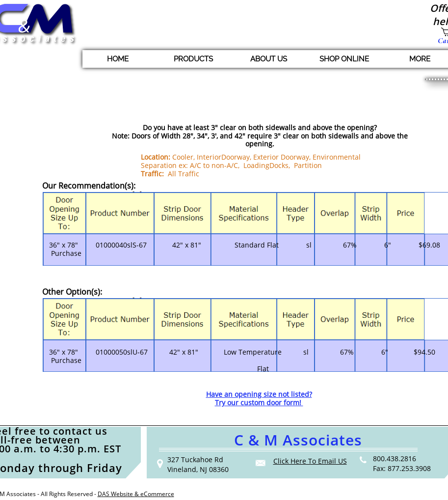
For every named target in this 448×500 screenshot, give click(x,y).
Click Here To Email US (310, 461)
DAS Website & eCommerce (136, 494)
